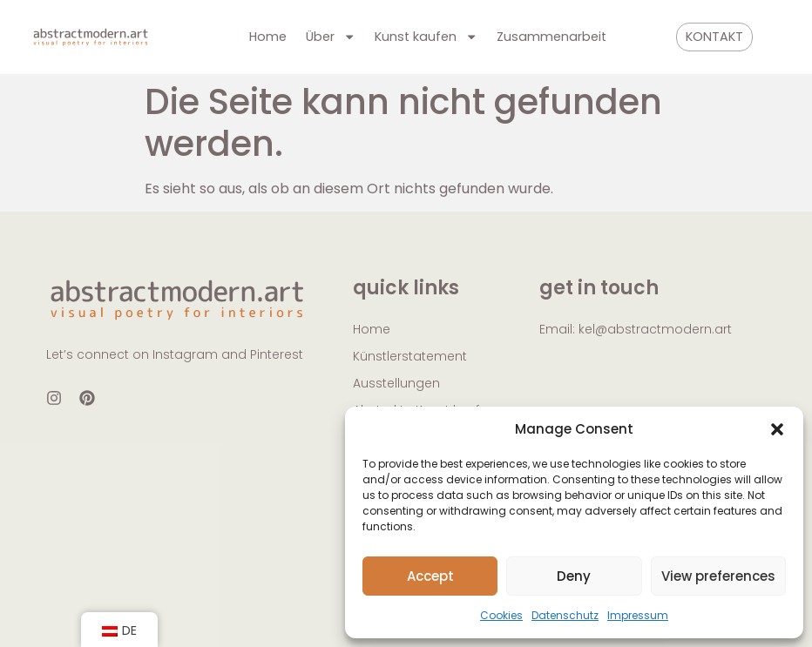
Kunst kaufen (426, 37)
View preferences (718, 576)
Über (331, 37)
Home (268, 37)
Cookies (501, 615)
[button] (777, 429)
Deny (574, 576)
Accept (430, 576)
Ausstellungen (396, 383)
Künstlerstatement (410, 356)
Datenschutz (565, 615)
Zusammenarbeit (551, 37)
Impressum (638, 615)
